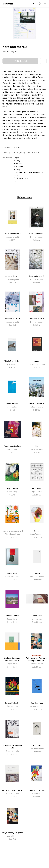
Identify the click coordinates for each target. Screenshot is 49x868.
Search (34, 4)
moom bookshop (8, 4)
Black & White (33, 152)
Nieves (17, 147)
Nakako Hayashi (10, 51)
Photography (19, 152)
